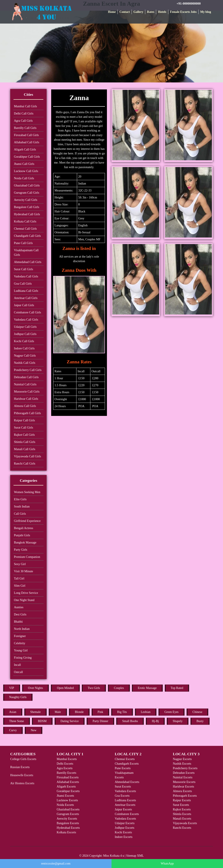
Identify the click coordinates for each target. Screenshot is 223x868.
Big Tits (122, 712)
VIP (12, 688)
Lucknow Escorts (67, 800)
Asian (13, 712)
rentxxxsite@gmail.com (56, 864)
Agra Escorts (65, 768)
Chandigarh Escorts (127, 764)
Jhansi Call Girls (24, 164)
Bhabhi (18, 622)
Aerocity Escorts (67, 819)
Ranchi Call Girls (25, 464)
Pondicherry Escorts (185, 768)
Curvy (13, 730)
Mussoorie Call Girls (27, 392)
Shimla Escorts (182, 814)
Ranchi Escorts (182, 828)
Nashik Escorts (182, 764)
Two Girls (94, 688)
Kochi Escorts (123, 832)
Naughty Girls (18, 697)
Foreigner (20, 636)
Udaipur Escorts (125, 823)
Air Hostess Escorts (22, 783)
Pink (100, 712)
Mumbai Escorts (67, 759)
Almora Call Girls (25, 406)
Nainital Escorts (183, 777)
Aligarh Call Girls (25, 150)
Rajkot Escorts (182, 809)
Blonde (79, 712)
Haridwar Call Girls (26, 399)
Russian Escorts (20, 767)
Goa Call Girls (23, 284)
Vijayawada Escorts (185, 823)
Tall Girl (19, 578)
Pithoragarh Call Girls (27, 413)
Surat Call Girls (24, 269)
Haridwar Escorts (184, 787)
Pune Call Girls (23, 243)
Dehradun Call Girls (26, 377)
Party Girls (21, 550)
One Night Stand (24, 600)
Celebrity (20, 643)
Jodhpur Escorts (125, 828)
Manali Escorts (182, 819)
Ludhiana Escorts (125, 800)
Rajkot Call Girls (24, 435)
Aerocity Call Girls (26, 200)
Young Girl (21, 650)
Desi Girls (20, 614)
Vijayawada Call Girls (27, 456)
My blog (206, 12)
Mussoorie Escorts (184, 782)
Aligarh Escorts (66, 787)
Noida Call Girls (24, 178)
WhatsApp (167, 864)
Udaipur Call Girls (25, 327)
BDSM (42, 721)
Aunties (19, 607)
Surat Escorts (123, 787)
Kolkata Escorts (66, 832)
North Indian (22, 629)
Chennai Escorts (125, 759)
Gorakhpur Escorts (68, 791)
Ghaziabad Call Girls (27, 185)
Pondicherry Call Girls (28, 370)
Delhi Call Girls (24, 114)
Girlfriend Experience (27, 521)
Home (112, 12)
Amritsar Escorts (125, 805)
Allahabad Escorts (68, 782)
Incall (17, 665)
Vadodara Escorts (125, 791)
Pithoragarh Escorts (185, 796)
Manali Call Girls (25, 449)
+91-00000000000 (189, 3)
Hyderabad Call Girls (27, 214)
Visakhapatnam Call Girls (26, 253)
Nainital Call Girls (25, 384)
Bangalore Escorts (68, 823)
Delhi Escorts (65, 764)
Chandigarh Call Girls (27, 236)
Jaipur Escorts (123, 809)
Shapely (178, 721)
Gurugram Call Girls (27, 193)
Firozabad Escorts (68, 777)
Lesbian (146, 712)
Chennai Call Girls (25, 229)
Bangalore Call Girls (27, 207)
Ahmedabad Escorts (127, 782)
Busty (200, 721)
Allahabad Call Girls (27, 142)
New (34, 730)
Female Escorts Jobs (183, 12)
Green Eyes (171, 712)
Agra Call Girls (23, 121)
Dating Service (70, 721)
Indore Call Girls (24, 348)
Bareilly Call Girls (25, 128)
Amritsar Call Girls (26, 298)
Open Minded (65, 688)
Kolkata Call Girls (25, 221)
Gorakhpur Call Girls (27, 157)
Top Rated (177, 688)
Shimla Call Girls (25, 442)
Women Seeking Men (27, 492)
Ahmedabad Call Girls (28, 262)
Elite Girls (20, 499)
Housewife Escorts (22, 775)
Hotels (162, 12)
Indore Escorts (124, 837)
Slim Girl (20, 586)
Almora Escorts (182, 791)
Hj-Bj (155, 721)
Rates (151, 12)
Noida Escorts (65, 805)
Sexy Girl (20, 564)
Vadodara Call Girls (26, 276)
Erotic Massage (147, 688)
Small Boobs (130, 721)
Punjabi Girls (22, 535)
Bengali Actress (24, 528)
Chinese (197, 712)
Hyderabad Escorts (68, 828)
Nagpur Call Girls (25, 356)
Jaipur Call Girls (24, 305)
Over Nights (36, 688)
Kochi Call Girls (24, 341)
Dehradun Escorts (184, 773)
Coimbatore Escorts (127, 814)
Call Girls (20, 514)
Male (58, 712)
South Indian (22, 507)
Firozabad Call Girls (26, 135)
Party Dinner (100, 721)
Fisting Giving (23, 658)
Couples (119, 688)
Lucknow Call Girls (26, 171)
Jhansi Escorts (65, 796)
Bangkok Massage (25, 542)
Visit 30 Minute (24, 571)
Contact (124, 12)
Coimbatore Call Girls (27, 312)
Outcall (18, 672)
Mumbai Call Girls (25, 106)
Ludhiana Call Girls (26, 291)
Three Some (17, 721)
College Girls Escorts (23, 759)
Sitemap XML (135, 856)
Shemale (35, 712)
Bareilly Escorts (66, 773)
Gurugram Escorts (68, 814)
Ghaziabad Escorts (68, 809)
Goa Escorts (122, 796)
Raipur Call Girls (24, 420)
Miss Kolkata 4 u (114, 856)
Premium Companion (27, 557)
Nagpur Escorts (182, 759)
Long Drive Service (26, 593)
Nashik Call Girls (25, 363)
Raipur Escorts (182, 800)
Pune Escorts (123, 768)
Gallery (138, 12)
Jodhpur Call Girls (25, 334)
